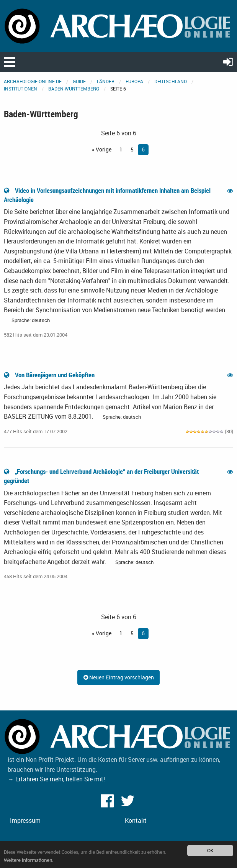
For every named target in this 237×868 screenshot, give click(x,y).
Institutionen (20, 89)
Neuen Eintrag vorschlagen (119, 677)
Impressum (25, 820)
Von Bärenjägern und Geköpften (50, 375)
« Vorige (102, 149)
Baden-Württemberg (74, 89)
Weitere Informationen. (29, 860)
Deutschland (171, 81)
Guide (79, 81)
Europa (134, 81)
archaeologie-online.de (33, 81)
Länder (106, 81)
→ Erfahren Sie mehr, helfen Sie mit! (56, 779)
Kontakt (136, 820)
